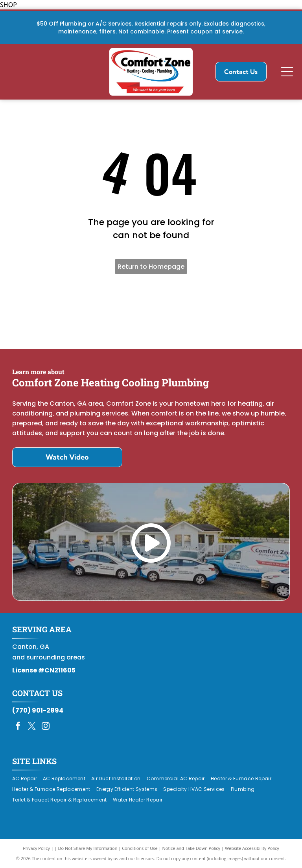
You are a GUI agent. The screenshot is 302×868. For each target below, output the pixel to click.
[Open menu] (287, 72)
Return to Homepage (151, 267)
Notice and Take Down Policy (192, 848)
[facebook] (18, 727)
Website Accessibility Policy (252, 848)
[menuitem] (28, 779)
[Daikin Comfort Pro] (151, 316)
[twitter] (32, 727)
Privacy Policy (36, 848)
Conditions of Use (140, 848)
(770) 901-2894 (38, 710)
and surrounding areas (49, 657)
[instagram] (46, 727)
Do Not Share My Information (88, 848)
